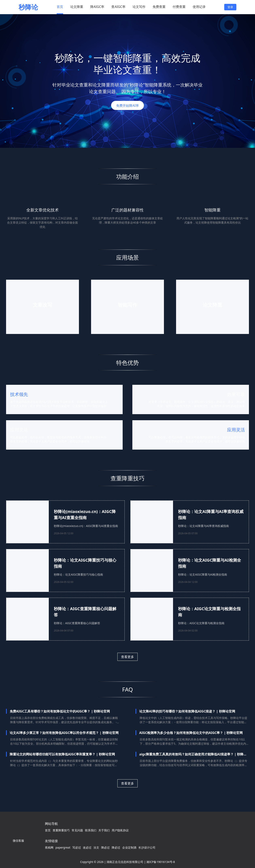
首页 (60, 7)
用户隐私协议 (120, 830)
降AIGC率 (97, 7)
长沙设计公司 (147, 847)
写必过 (77, 847)
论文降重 (77, 7)
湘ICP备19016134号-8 (161, 862)
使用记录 (199, 7)
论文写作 (139, 7)
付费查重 (179, 7)
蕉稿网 (49, 847)
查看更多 (127, 657)
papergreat (63, 847)
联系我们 (91, 830)
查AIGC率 (118, 7)
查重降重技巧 (61, 830)
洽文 (96, 847)
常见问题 (77, 830)
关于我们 (104, 830)
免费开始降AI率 (127, 106)
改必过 (87, 847)
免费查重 (159, 7)
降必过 (105, 847)
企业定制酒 (129, 847)
